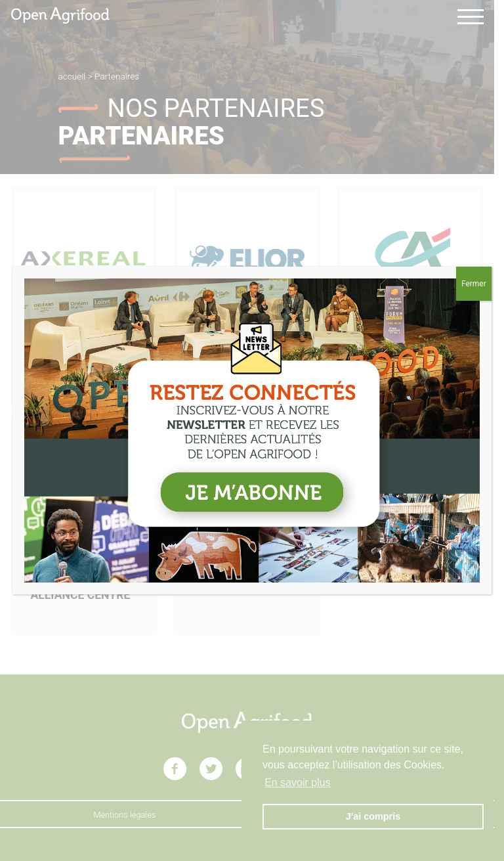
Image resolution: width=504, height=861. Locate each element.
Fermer (474, 284)
